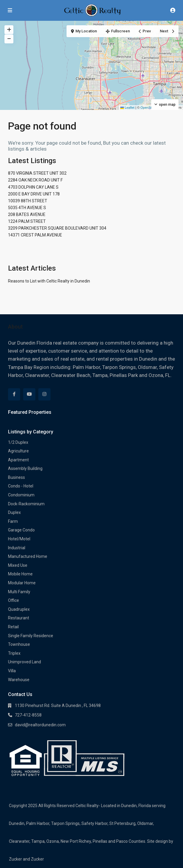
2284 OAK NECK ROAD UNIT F (35, 180)
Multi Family (19, 592)
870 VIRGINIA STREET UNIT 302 (37, 173)
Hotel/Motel (19, 539)
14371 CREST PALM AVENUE (35, 235)
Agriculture (18, 451)
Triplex (14, 653)
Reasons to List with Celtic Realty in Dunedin (49, 281)
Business (16, 477)
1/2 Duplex (18, 442)
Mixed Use (18, 565)
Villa (12, 671)
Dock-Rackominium (26, 504)
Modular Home (22, 583)
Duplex (14, 512)
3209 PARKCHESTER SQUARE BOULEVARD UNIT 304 (57, 228)
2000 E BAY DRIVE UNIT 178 (34, 194)
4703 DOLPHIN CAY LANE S (33, 187)
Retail (13, 627)
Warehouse (19, 680)
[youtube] (29, 394)
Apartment (18, 460)
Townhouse (19, 644)
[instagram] (44, 394)
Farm (13, 521)
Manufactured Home (28, 556)
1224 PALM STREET (27, 221)
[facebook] (14, 394)
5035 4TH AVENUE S (27, 208)
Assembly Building (25, 468)
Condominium (21, 495)
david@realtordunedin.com (40, 725)
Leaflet (127, 108)
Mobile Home (20, 574)
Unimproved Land (25, 662)
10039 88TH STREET (28, 201)
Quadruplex (19, 609)
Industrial (17, 548)
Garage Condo (21, 530)
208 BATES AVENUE (27, 214)
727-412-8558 (28, 715)
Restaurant (19, 618)
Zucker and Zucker (26, 859)
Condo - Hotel (21, 486)
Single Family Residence (31, 636)
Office (14, 600)
